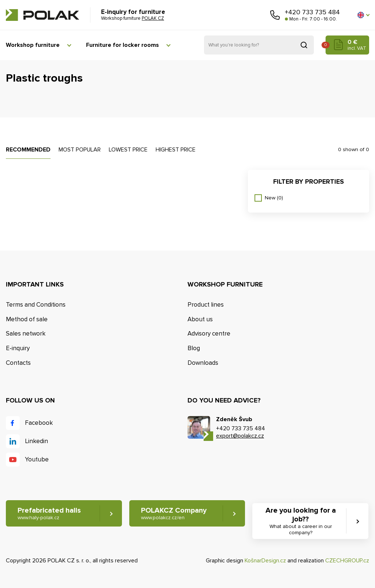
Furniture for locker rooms (122, 45)
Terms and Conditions (36, 305)
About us (200, 319)
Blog (194, 348)
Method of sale (27, 319)
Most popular (80, 150)
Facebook (39, 423)
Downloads (203, 363)
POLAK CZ (42, 15)
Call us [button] (275, 15)
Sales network (26, 334)
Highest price (176, 150)
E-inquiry (18, 348)
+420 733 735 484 (312, 12)
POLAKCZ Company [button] (174, 514)
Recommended (28, 150)
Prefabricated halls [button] (49, 514)
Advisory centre (209, 334)
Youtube (37, 459)
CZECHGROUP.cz (347, 561)
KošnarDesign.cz (265, 561)
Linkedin (36, 441)
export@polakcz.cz (240, 436)
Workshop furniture (33, 45)
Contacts (18, 363)
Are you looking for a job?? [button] (300, 521)
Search (304, 45)
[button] (363, 15)
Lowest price (128, 150)
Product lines (206, 305)
